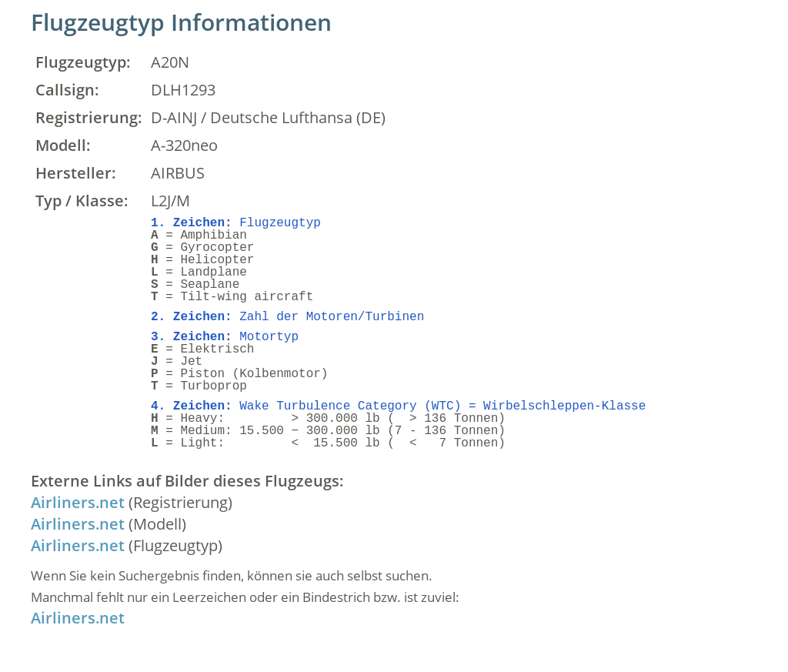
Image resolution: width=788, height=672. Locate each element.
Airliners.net (78, 502)
